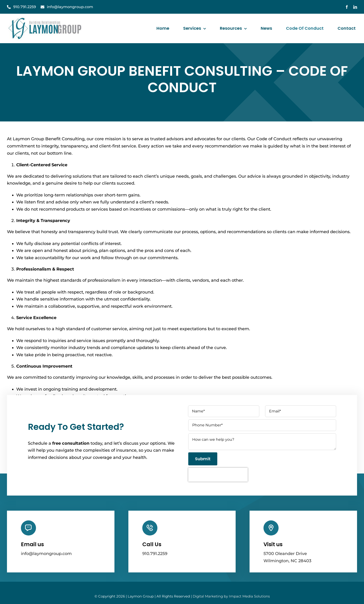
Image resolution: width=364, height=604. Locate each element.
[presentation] (218, 475)
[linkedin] (355, 7)
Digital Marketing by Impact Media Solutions (231, 596)
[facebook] (347, 7)
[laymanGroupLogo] (45, 18)
